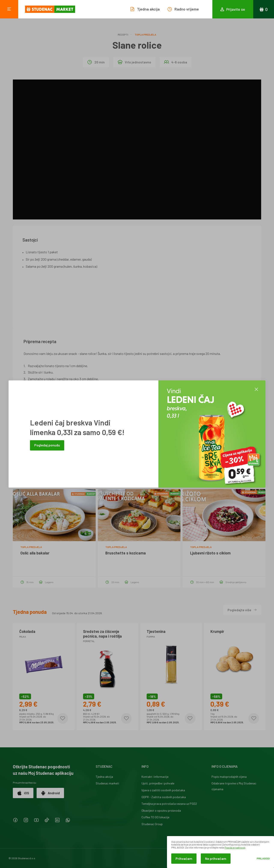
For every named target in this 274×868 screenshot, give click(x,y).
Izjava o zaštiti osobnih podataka (163, 790)
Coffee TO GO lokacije (155, 817)
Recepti (123, 35)
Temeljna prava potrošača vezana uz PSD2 (169, 804)
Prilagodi (263, 858)
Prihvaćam (184, 858)
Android (50, 793)
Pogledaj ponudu (47, 445)
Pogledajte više (242, 610)
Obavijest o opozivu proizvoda (161, 810)
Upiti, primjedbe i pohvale (158, 783)
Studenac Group (152, 824)
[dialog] (220, 852)
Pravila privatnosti (235, 847)
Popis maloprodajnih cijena (229, 777)
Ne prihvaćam (216, 858)
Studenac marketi (107, 783)
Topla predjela (145, 35)
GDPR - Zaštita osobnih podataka (164, 797)
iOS (23, 793)
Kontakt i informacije (155, 777)
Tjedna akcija (104, 777)
